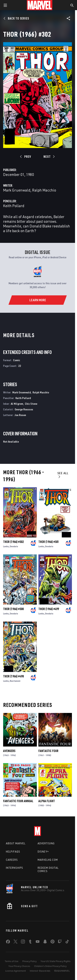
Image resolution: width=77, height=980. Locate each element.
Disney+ (43, 852)
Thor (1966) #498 (13, 676)
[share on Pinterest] (53, 942)
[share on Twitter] (15, 942)
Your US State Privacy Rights (56, 961)
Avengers (9, 751)
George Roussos (24, 409)
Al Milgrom (17, 404)
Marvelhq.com (48, 860)
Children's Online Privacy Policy (50, 966)
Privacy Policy (29, 961)
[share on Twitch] (60, 942)
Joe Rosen (20, 415)
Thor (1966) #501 (49, 542)
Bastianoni (15, 681)
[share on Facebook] (8, 943)
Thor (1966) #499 (49, 609)
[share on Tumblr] (30, 942)
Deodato (14, 546)
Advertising (46, 843)
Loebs (6, 546)
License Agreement (16, 971)
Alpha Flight (47, 801)
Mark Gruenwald (17, 190)
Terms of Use (12, 961)
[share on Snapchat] (45, 942)
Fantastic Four (48, 751)
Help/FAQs (13, 852)
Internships (14, 868)
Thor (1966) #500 (13, 609)
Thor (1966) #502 (13, 542)
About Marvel (16, 843)
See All (63, 475)
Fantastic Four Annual (18, 801)
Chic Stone (31, 404)
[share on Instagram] (23, 942)
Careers (12, 860)
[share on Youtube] (38, 942)
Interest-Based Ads (40, 971)
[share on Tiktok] (67, 942)
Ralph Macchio (44, 190)
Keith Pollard (14, 206)
